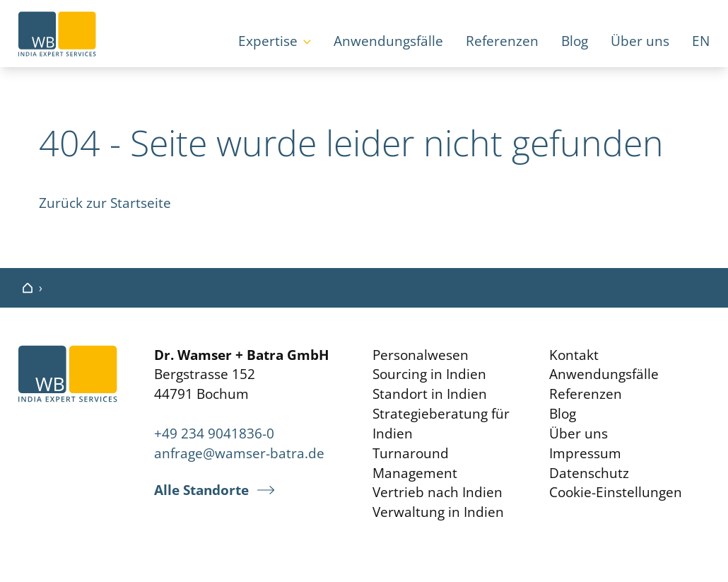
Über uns (640, 41)
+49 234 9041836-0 (214, 433)
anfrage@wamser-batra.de (239, 453)
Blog (575, 41)
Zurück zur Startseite (105, 203)
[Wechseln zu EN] (701, 42)
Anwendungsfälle (388, 41)
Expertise (268, 41)
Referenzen (502, 41)
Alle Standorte (201, 490)
